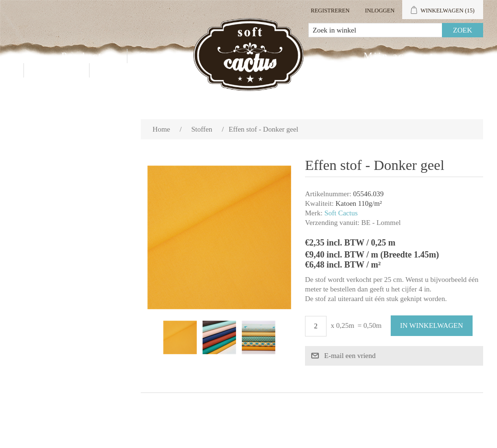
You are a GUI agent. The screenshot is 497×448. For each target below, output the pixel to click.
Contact (56, 70)
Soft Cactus (341, 213)
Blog (114, 70)
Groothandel (172, 56)
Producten (88, 56)
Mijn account (399, 56)
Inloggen (380, 11)
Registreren (330, 11)
